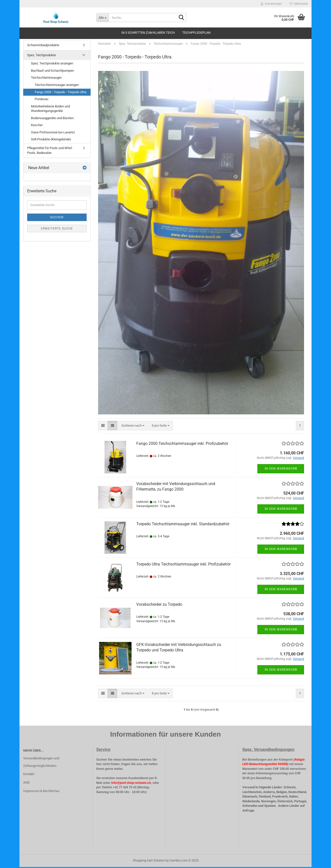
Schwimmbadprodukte (43, 46)
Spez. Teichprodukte (42, 56)
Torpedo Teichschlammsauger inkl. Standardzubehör (183, 525)
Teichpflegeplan (196, 33)
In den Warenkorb (281, 469)
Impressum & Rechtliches (41, 792)
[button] (103, 427)
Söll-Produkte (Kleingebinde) (51, 140)
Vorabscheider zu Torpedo (159, 605)
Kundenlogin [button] (271, 4)
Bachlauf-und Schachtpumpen (52, 72)
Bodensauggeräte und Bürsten (52, 119)
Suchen (57, 218)
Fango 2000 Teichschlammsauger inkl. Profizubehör (182, 444)
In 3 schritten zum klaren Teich (148, 33)
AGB (26, 783)
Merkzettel (299, 4)
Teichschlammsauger (46, 79)
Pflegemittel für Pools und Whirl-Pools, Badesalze (50, 151)
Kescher (37, 126)
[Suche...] (102, 17)
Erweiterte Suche (57, 230)
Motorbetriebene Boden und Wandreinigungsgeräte (50, 110)
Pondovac (42, 100)
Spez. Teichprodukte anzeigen (52, 64)
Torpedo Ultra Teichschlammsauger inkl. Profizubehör (183, 565)
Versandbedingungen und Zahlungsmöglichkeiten (41, 763)
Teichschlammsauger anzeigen (57, 86)
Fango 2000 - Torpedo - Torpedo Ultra (61, 93)
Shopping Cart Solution (149, 861)
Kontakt (29, 775)
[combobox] (133, 427)
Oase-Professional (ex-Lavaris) (53, 133)
